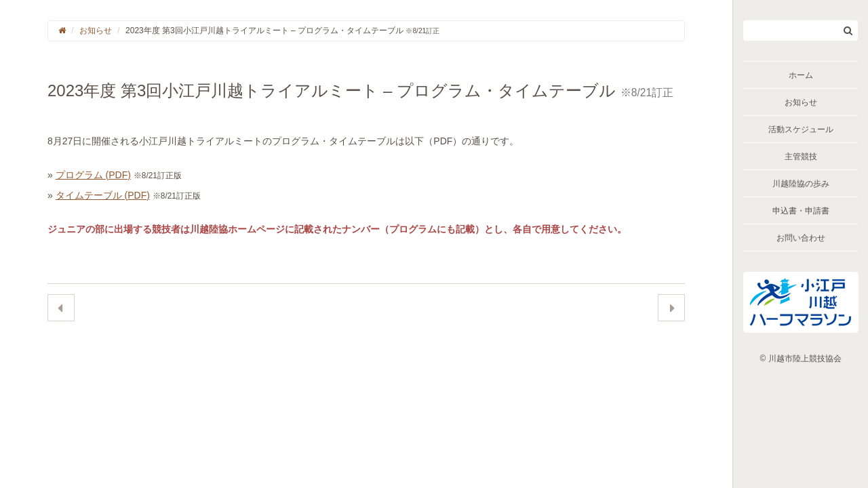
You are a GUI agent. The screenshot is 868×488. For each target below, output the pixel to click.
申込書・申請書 (801, 211)
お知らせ (801, 102)
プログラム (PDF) (93, 175)
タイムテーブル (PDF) (103, 195)
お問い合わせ (801, 238)
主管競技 (801, 157)
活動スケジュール (801, 129)
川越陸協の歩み (801, 184)
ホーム (801, 75)
